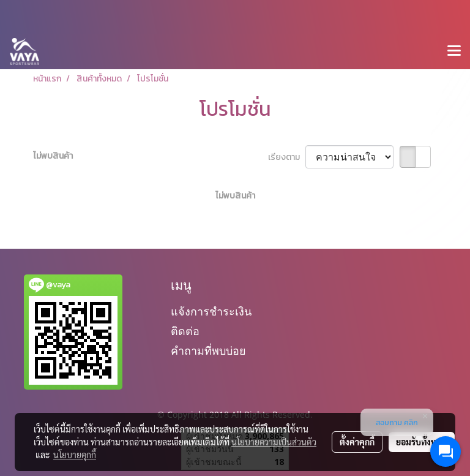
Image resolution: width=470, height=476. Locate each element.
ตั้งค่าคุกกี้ (357, 442)
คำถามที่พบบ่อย (208, 351)
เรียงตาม (287, 157)
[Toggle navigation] (454, 51)
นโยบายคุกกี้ (75, 455)
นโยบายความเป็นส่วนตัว (274, 442)
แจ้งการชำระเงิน (211, 312)
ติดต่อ (185, 331)
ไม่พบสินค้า (53, 156)
